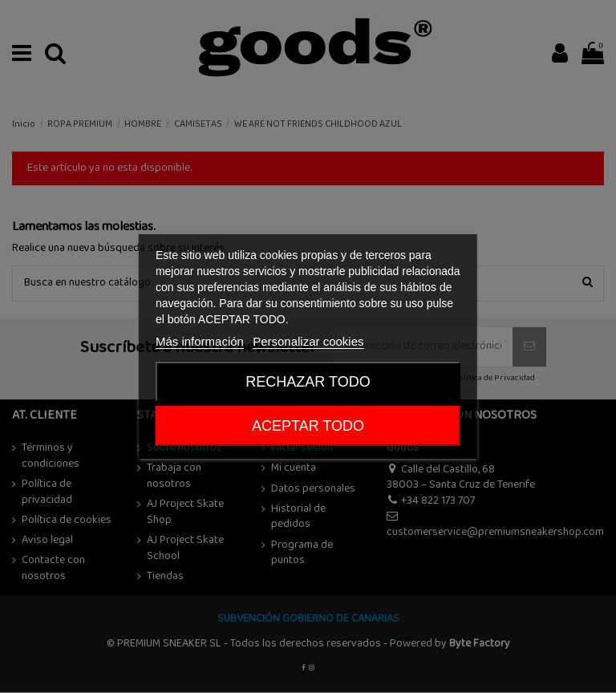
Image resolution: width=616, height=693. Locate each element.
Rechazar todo (308, 382)
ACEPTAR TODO (308, 426)
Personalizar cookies (308, 341)
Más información (200, 341)
